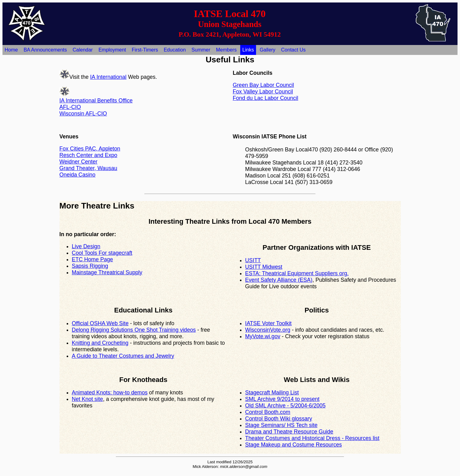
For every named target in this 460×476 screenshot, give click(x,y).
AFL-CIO (70, 107)
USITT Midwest (264, 267)
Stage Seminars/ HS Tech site (281, 425)
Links (248, 50)
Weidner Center (79, 162)
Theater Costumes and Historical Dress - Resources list (312, 438)
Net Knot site (88, 399)
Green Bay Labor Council (263, 85)
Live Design (86, 246)
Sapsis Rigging (90, 266)
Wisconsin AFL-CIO (83, 114)
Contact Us (293, 50)
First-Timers (145, 50)
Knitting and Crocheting (100, 343)
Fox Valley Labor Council (263, 92)
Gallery (268, 50)
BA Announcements (45, 50)
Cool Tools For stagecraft (102, 253)
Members (226, 50)
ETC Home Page (93, 259)
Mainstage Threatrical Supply (107, 272)
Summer (201, 50)
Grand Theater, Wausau (88, 168)
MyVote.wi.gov (263, 336)
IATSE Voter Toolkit (268, 323)
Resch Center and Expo (88, 155)
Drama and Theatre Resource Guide (289, 432)
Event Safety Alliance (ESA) (279, 280)
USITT (253, 260)
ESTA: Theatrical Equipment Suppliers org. (297, 273)
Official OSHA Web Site (100, 323)
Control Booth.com (268, 412)
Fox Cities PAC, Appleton (90, 149)
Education (175, 50)
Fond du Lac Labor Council (265, 98)
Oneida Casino (77, 175)
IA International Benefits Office (96, 101)
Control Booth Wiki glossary (279, 419)
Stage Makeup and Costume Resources (294, 445)
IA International (108, 77)
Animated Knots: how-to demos (110, 393)
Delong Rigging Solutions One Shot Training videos (134, 330)
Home (11, 50)
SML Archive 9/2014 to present (282, 399)
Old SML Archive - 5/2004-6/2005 (285, 406)
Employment (112, 50)
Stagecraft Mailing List (272, 393)
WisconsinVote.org (268, 330)
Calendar (83, 50)
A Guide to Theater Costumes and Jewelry (123, 356)
